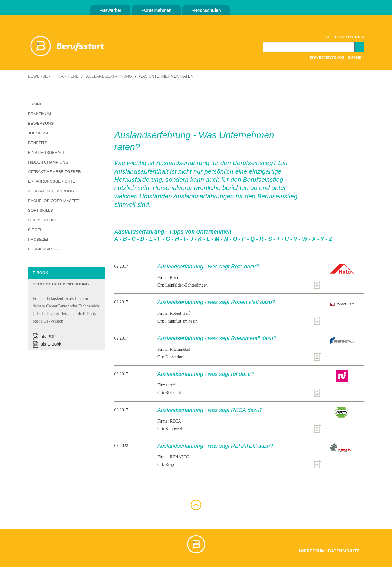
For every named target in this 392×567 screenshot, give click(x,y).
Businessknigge (46, 249)
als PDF (44, 337)
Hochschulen (206, 10)
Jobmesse (39, 133)
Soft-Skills (41, 210)
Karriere (68, 76)
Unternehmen (156, 10)
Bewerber (111, 10)
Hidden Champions (48, 162)
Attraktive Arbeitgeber (55, 172)
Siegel (35, 230)
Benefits (38, 143)
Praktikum (40, 114)
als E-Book (47, 344)
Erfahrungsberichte (52, 181)
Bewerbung (41, 123)
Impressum (312, 551)
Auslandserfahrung (109, 76)
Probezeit (39, 239)
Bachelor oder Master (54, 201)
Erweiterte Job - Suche (337, 57)
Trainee (37, 104)
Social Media (42, 220)
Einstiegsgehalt (46, 153)
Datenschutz (344, 551)
